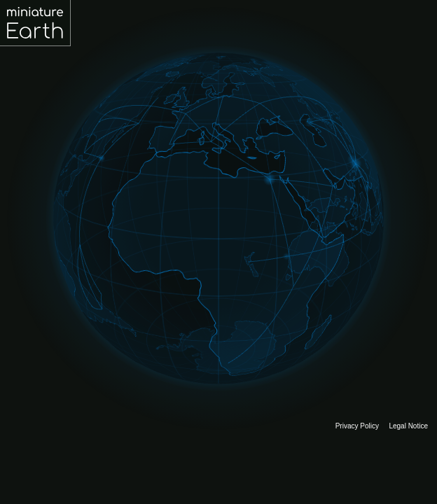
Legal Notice (408, 426)
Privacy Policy (357, 426)
